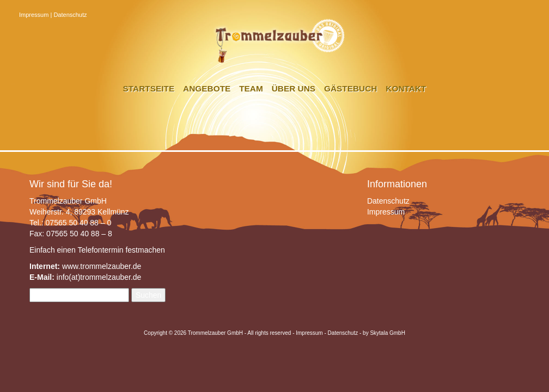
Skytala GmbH (387, 333)
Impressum (34, 15)
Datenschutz (70, 15)
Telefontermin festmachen (121, 250)
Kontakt (406, 88)
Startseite (149, 88)
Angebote (207, 88)
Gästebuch (350, 88)
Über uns (294, 88)
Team (251, 88)
